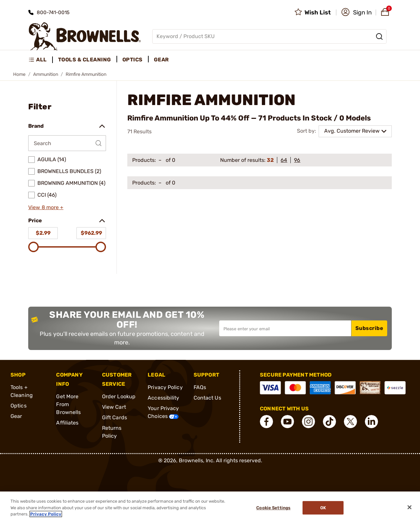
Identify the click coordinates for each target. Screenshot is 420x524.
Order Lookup (119, 396)
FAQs (200, 387)
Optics (19, 406)
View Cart (114, 407)
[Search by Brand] (67, 143)
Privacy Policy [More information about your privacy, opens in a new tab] (46, 514)
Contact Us (207, 398)
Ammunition (46, 74)
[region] (210, 508)
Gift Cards (115, 417)
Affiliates (67, 423)
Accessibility (163, 398)
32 (270, 160)
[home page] (85, 36)
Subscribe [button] (369, 328)
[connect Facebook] (266, 422)
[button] (357, 12)
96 (297, 160)
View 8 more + (46, 207)
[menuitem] (41, 60)
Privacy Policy (165, 387)
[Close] (409, 507)
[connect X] (350, 422)
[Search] (379, 36)
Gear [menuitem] (161, 60)
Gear (16, 416)
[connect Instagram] (308, 422)
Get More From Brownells (68, 404)
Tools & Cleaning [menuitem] (85, 60)
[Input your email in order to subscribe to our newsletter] (285, 328)
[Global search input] (269, 36)
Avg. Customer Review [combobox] (352, 131)
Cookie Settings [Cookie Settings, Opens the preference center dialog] (273, 508)
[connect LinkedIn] (371, 422)
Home (19, 74)
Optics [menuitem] (133, 60)
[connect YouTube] (287, 422)
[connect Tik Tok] (329, 422)
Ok (323, 508)
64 (284, 160)
